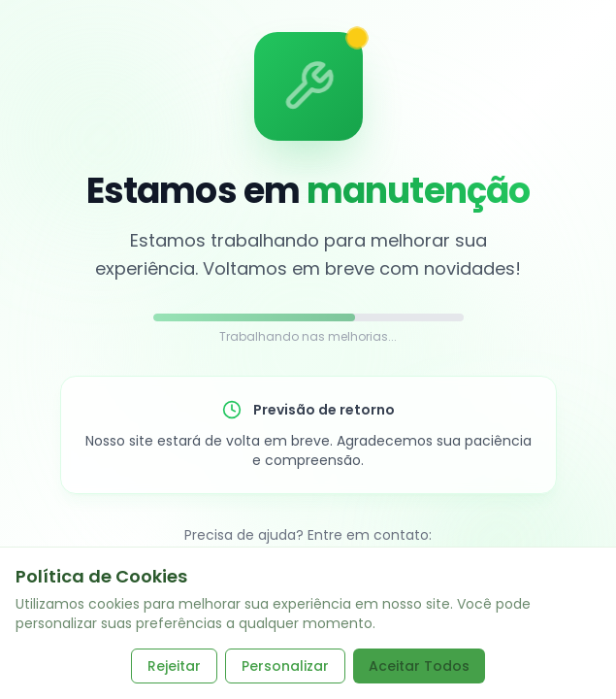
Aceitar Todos (419, 666)
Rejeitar (174, 666)
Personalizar (285, 666)
